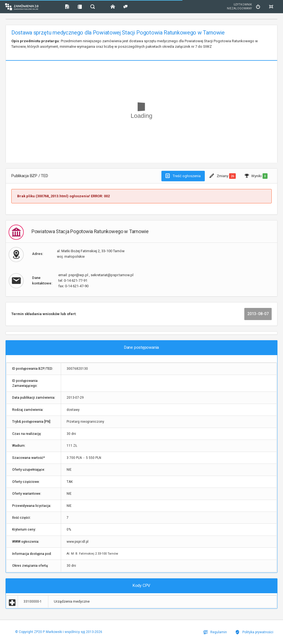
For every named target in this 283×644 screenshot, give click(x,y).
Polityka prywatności (254, 632)
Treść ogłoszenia (183, 176)
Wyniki (256, 176)
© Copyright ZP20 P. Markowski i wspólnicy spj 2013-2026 (59, 632)
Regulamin (215, 632)
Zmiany (223, 176)
